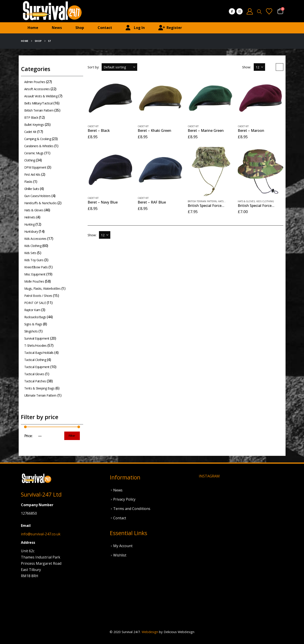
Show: (247, 67)
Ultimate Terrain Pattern (40, 395)
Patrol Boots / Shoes (38, 296)
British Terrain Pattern (202, 201)
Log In (135, 28)
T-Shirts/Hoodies (35, 345)
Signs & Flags (33, 324)
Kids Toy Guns (34, 260)
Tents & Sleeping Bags (39, 388)
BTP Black (31, 117)
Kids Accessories (35, 239)
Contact (105, 28)
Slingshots (31, 331)
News (57, 28)
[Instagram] (240, 11)
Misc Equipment (35, 274)
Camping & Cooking (38, 139)
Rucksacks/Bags (35, 317)
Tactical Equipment (37, 367)
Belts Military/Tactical (38, 103)
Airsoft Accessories (37, 89)
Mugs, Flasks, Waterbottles (42, 288)
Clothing (30, 160)
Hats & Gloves (246, 201)
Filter (72, 436)
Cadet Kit (93, 126)
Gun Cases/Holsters (37, 196)
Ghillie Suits (32, 189)
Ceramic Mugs (34, 153)
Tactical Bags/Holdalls (39, 353)
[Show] (259, 67)
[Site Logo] (52, 11)
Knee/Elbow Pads (36, 267)
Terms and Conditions (132, 509)
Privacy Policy (124, 499)
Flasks (28, 182)
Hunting (29, 224)
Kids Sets (30, 253)
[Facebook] (232, 11)
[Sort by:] (119, 67)
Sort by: (94, 67)
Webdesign (150, 632)
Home (33, 28)
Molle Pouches (34, 281)
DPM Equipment (35, 167)
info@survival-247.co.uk (41, 534)
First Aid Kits (32, 174)
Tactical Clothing (35, 360)
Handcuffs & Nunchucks (40, 203)
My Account (123, 546)
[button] (259, 12)
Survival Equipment (37, 338)
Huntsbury (31, 231)
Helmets (30, 217)
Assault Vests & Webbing (41, 96)
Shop (80, 28)
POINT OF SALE (35, 303)
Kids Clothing (265, 201)
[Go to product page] (110, 98)
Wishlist (120, 555)
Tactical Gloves (34, 374)
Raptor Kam (32, 310)
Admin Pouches (35, 82)
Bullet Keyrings (34, 125)
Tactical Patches (35, 381)
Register (170, 28)
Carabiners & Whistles (39, 146)
